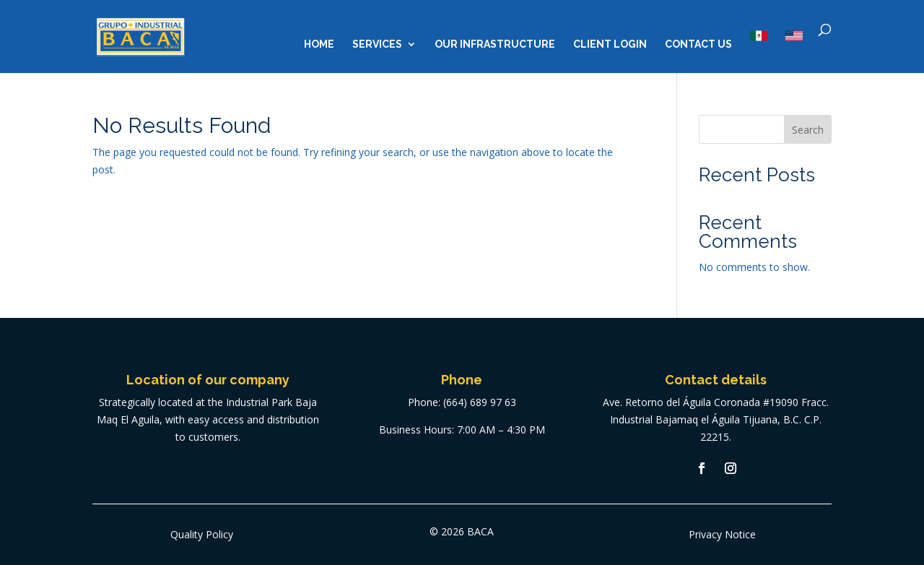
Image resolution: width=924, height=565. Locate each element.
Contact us (698, 44)
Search (808, 130)
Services (377, 44)
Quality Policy (202, 534)
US (794, 36)
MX (759, 36)
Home (319, 44)
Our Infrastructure (495, 44)
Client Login (610, 44)
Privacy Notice (722, 534)
